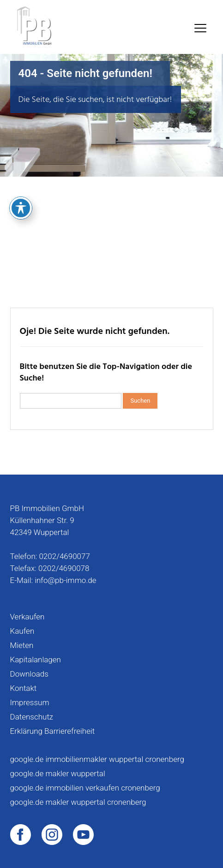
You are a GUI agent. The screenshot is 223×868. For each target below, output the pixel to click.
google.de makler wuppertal (58, 773)
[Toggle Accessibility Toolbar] (21, 170)
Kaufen (22, 631)
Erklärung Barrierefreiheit (53, 731)
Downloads (29, 674)
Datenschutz (32, 717)
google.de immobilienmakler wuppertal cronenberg (97, 759)
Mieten (22, 645)
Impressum (30, 702)
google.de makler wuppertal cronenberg (78, 802)
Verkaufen (27, 617)
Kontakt (24, 688)
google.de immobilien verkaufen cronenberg (85, 788)
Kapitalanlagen (36, 660)
